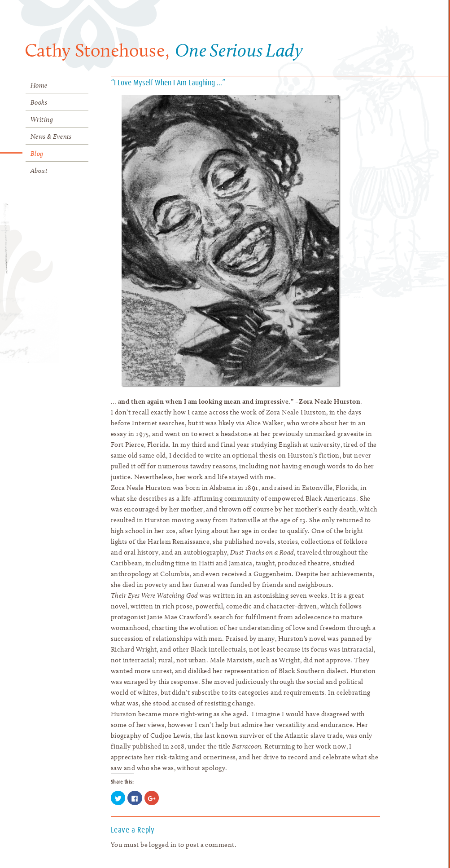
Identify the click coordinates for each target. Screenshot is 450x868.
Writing (42, 119)
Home (39, 85)
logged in (163, 845)
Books (39, 102)
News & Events (51, 137)
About (39, 171)
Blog (37, 154)
